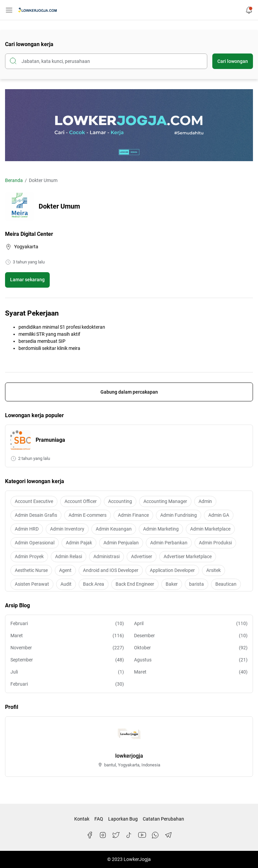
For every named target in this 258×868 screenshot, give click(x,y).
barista (197, 584)
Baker (172, 584)
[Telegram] (168, 835)
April (191, 624)
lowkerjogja (129, 756)
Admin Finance (133, 515)
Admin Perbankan (169, 543)
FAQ (99, 819)
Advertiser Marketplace (188, 556)
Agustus (191, 660)
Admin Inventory (67, 529)
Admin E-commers (88, 515)
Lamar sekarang (27, 280)
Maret (67, 636)
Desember (191, 636)
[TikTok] (129, 835)
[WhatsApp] (155, 835)
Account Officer (81, 501)
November (67, 648)
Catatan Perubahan (163, 819)
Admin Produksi (215, 543)
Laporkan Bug (123, 819)
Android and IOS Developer (111, 570)
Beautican (226, 584)
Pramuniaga (50, 440)
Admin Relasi (69, 556)
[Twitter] (116, 835)
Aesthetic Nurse (31, 570)
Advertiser (142, 556)
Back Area (94, 584)
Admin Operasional (35, 543)
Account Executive (34, 501)
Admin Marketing (161, 529)
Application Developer (172, 570)
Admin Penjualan (121, 543)
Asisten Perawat (32, 584)
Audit (66, 584)
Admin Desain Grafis (36, 515)
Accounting (120, 501)
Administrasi (106, 556)
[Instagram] (103, 835)
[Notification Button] (249, 10)
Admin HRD (27, 529)
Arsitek (213, 570)
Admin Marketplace (210, 529)
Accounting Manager (165, 501)
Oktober (191, 648)
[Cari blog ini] (106, 61)
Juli (67, 672)
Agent (65, 570)
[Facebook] (90, 835)
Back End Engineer (135, 584)
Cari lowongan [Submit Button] (233, 61)
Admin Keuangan (114, 529)
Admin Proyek (29, 556)
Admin (205, 501)
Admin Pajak (79, 543)
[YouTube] (142, 835)
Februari (67, 624)
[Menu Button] (9, 10)
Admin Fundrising (179, 515)
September (67, 660)
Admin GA (219, 515)
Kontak (82, 819)
